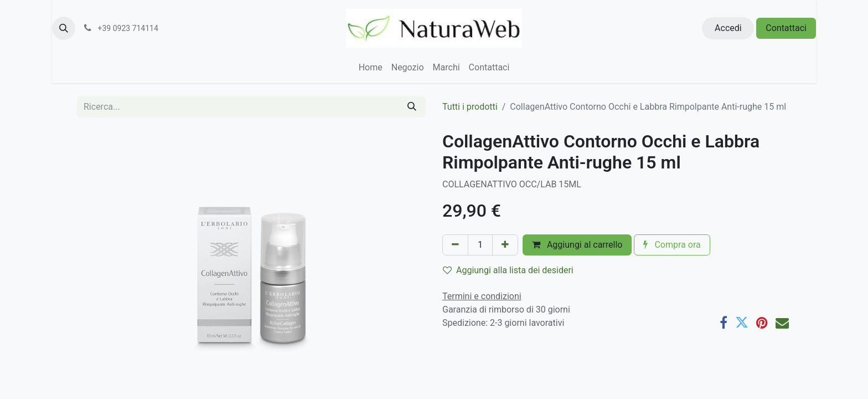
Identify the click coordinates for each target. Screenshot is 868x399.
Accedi (728, 28)
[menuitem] (371, 68)
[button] (64, 28)
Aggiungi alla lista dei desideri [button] (508, 270)
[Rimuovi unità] (455, 245)
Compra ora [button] (672, 245)
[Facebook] (724, 323)
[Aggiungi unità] (505, 245)
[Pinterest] (762, 323)
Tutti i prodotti (470, 107)
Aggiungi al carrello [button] (577, 245)
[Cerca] (412, 107)
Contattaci (786, 28)
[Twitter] (742, 323)
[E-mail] (782, 323)
